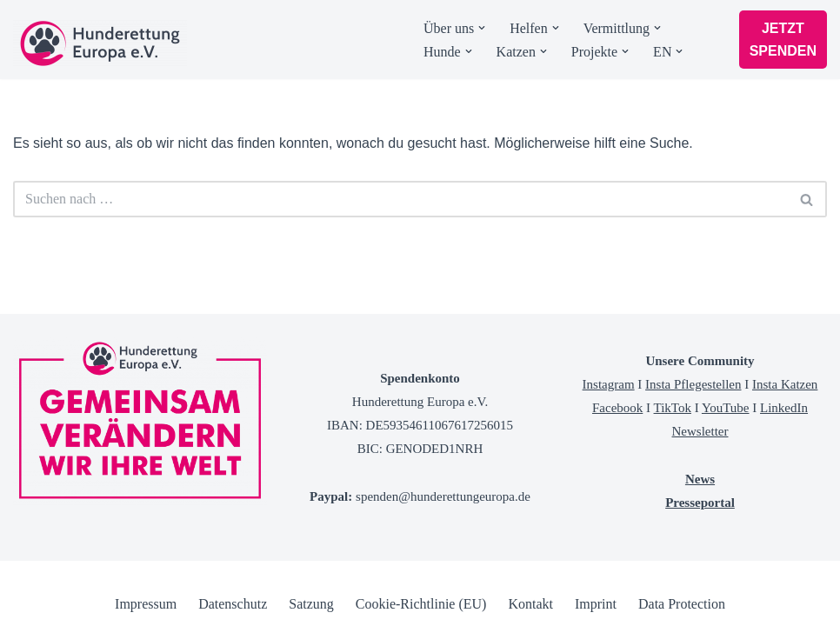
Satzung (311, 604)
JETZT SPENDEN (783, 40)
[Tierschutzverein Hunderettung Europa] (100, 43)
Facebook (617, 408)
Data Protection (682, 604)
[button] (482, 28)
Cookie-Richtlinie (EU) (421, 604)
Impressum (146, 604)
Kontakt (530, 604)
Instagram (609, 384)
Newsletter (700, 431)
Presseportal (700, 503)
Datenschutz (233, 604)
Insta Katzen (785, 384)
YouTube (726, 408)
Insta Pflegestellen (693, 384)
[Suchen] (400, 199)
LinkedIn (784, 408)
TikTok (673, 408)
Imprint (596, 604)
